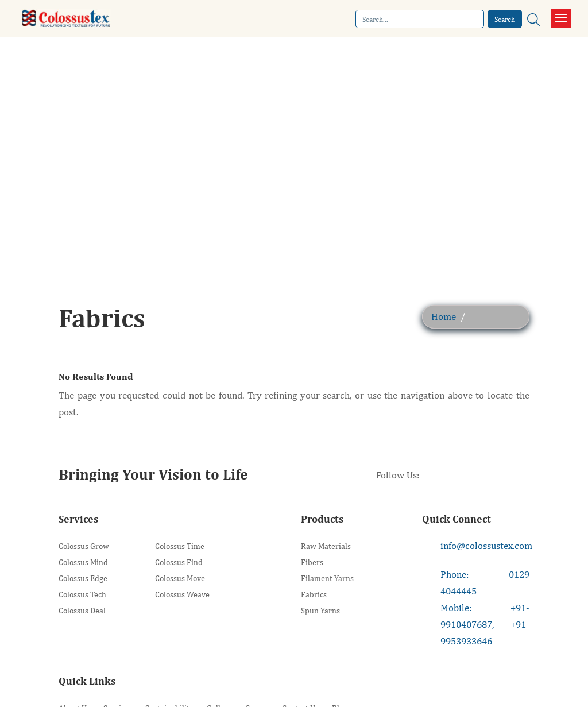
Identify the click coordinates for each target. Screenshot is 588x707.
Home (444, 316)
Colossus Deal (82, 611)
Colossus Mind (83, 563)
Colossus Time (180, 546)
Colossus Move (180, 579)
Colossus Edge (83, 579)
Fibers (312, 563)
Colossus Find (179, 563)
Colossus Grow (84, 546)
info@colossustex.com (486, 546)
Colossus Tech (82, 595)
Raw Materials (326, 546)
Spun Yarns (320, 611)
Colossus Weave (182, 595)
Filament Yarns (327, 579)
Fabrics (314, 595)
